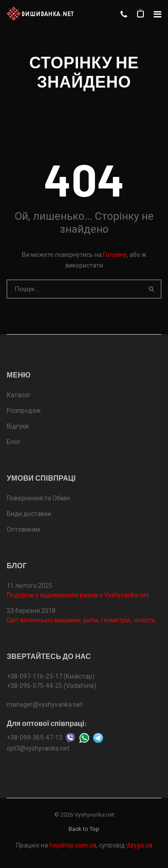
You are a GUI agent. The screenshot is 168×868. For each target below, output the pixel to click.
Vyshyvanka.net (94, 815)
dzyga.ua (139, 845)
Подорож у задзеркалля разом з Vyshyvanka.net (78, 595)
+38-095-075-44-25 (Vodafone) (52, 686)
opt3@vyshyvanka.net (38, 748)
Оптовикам (23, 529)
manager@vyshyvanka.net (45, 704)
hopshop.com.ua (73, 845)
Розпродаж (24, 411)
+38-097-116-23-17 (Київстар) (51, 676)
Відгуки (18, 426)
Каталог (19, 395)
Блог (14, 442)
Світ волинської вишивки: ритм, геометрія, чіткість (81, 620)
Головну (115, 255)
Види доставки (29, 514)
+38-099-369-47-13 (34, 737)
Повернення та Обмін (38, 498)
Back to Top (84, 829)
